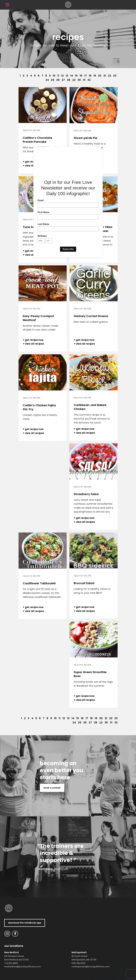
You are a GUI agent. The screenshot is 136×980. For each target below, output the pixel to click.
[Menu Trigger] (7, 5)
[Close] (102, 148)
